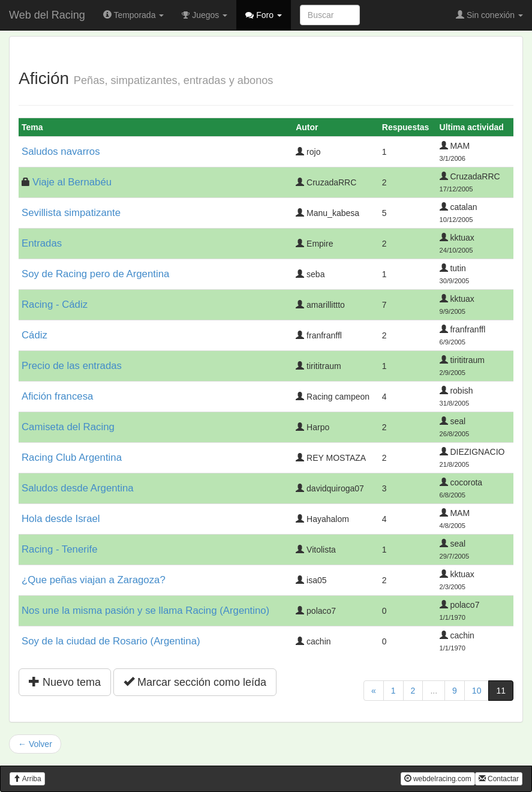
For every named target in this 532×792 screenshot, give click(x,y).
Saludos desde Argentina (78, 488)
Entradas (42, 243)
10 (477, 691)
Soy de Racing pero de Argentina (95, 274)
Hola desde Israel (61, 519)
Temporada (134, 15)
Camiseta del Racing (68, 427)
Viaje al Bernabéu (72, 182)
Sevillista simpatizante (71, 213)
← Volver (35, 744)
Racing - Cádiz (55, 304)
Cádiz (34, 335)
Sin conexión (489, 15)
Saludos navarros (61, 151)
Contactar (499, 779)
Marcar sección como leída (195, 682)
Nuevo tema (65, 682)
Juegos (205, 15)
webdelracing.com (438, 779)
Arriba (27, 779)
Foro (264, 15)
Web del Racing (47, 15)
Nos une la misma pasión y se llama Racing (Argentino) (145, 610)
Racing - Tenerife (60, 549)
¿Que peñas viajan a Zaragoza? (94, 580)
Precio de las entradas (72, 366)
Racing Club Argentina (72, 457)
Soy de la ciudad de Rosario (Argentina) (111, 641)
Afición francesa (57, 396)
